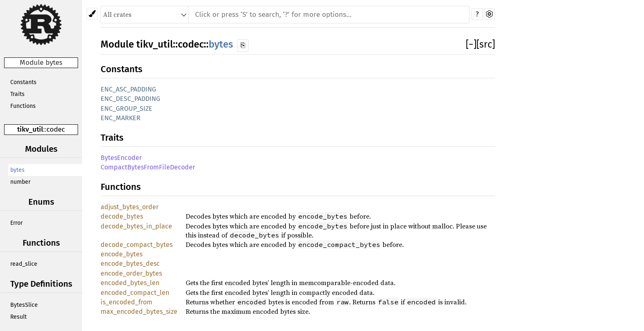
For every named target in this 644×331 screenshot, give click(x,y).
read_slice (24, 264)
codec (56, 129)
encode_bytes (122, 254)
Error (16, 223)
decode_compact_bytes (137, 245)
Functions (23, 106)
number (20, 182)
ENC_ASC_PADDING (128, 89)
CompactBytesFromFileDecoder (148, 167)
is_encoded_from (126, 302)
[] (471, 44)
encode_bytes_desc (130, 264)
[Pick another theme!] (92, 14)
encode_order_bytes (131, 273)
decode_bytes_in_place (136, 226)
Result (18, 317)
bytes (17, 170)
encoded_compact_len (135, 293)
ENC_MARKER (121, 118)
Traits (17, 94)
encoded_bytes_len (130, 283)
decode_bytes (122, 216)
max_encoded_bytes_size (139, 312)
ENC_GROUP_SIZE (126, 108)
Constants (23, 82)
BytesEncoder (121, 158)
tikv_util (30, 129)
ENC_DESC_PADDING (130, 99)
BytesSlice (24, 305)
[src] (486, 44)
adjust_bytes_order (130, 207)
